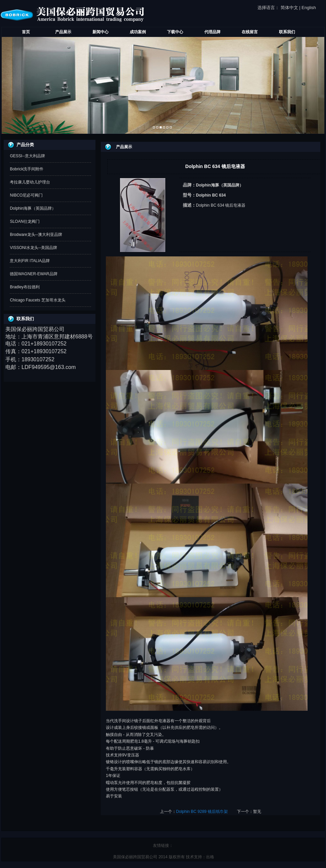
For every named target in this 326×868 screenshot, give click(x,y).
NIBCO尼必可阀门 (26, 195)
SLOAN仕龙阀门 (25, 221)
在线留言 (250, 32)
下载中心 (175, 32)
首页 (26, 32)
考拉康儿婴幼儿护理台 (30, 182)
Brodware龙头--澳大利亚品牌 (36, 235)
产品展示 (63, 32)
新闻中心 (100, 32)
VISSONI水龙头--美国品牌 (33, 248)
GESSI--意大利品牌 (27, 156)
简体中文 (289, 8)
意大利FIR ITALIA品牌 (30, 261)
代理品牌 (212, 32)
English (309, 8)
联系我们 (287, 32)
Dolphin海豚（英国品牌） (33, 208)
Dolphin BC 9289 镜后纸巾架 (202, 812)
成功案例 (138, 32)
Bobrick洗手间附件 (27, 169)
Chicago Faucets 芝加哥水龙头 (37, 300)
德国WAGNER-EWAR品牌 (33, 274)
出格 (210, 857)
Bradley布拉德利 (25, 287)
